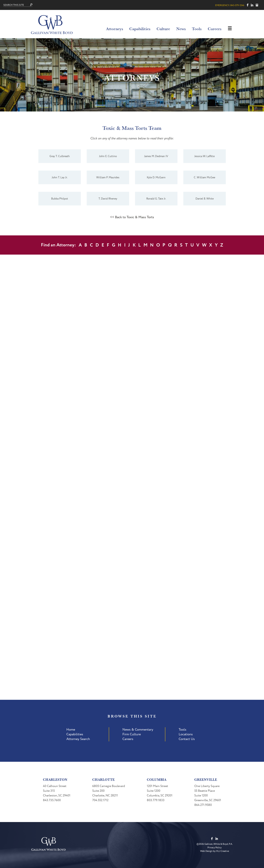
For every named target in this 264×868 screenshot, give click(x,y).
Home (71, 730)
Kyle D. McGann (156, 177)
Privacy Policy (214, 848)
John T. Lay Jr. (60, 177)
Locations (186, 734)
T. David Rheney (108, 199)
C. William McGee (204, 177)
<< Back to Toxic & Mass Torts (132, 217)
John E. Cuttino (108, 156)
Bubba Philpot (60, 199)
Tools (197, 29)
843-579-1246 (237, 5)
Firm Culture (132, 734)
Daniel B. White (205, 199)
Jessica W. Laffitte (204, 156)
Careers (215, 29)
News (181, 29)
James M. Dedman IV (156, 156)
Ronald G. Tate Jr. (156, 199)
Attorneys (115, 29)
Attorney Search (78, 739)
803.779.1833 (156, 800)
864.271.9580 (203, 805)
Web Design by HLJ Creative (215, 851)
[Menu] (230, 28)
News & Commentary (138, 730)
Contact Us (187, 739)
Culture (163, 29)
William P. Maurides (108, 177)
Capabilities (140, 29)
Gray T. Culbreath (60, 156)
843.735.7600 (52, 800)
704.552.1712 (100, 800)
